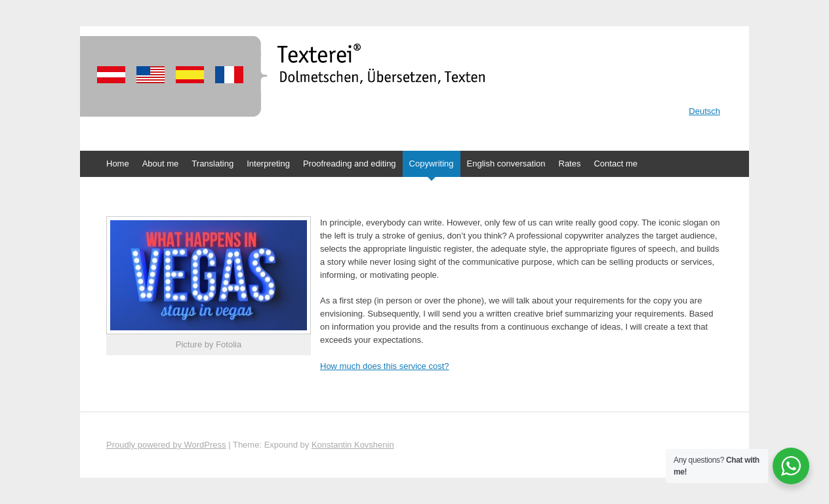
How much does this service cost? (385, 366)
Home (118, 164)
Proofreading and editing (350, 164)
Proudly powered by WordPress (166, 445)
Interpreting (268, 164)
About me (161, 164)
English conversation (506, 164)
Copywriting (432, 164)
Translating (212, 164)
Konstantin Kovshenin (353, 445)
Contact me (615, 164)
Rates (570, 164)
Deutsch (704, 111)
